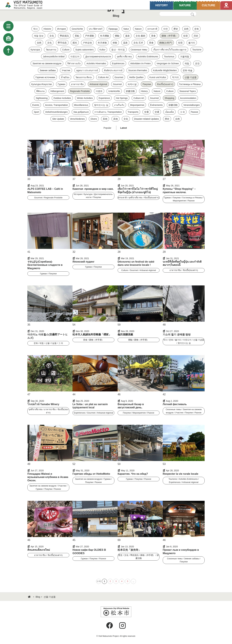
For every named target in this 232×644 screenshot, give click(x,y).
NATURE (185, 5)
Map (226, 5)
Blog (38, 597)
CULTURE (208, 5)
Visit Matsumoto (27, 5)
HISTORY (162, 5)
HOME (30, 597)
